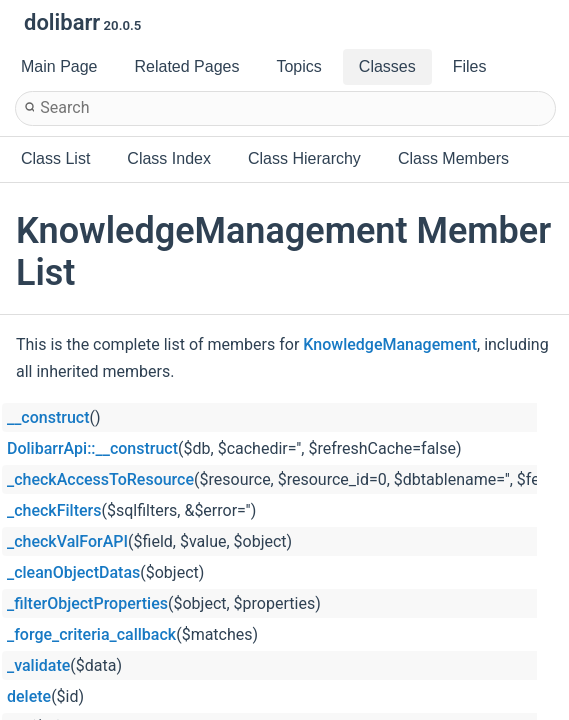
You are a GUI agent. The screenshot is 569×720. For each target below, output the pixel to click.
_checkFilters (54, 510)
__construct (48, 417)
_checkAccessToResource (100, 479)
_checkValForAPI (67, 541)
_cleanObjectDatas (73, 572)
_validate (38, 665)
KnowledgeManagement (390, 344)
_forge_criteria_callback (91, 634)
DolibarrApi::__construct (92, 448)
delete (29, 696)
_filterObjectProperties (87, 603)
